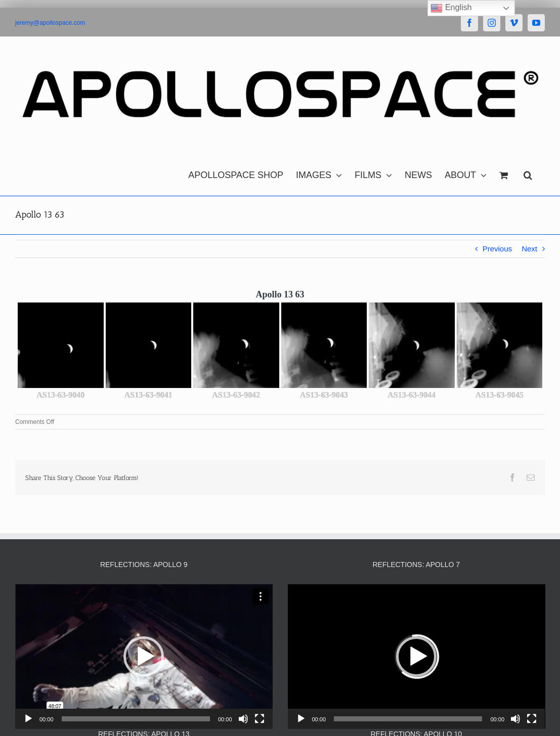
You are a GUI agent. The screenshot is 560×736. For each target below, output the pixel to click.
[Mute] (243, 719)
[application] (144, 657)
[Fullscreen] (260, 719)
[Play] (28, 719)
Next (529, 249)
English (451, 8)
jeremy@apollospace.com (50, 23)
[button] (528, 172)
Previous (497, 249)
